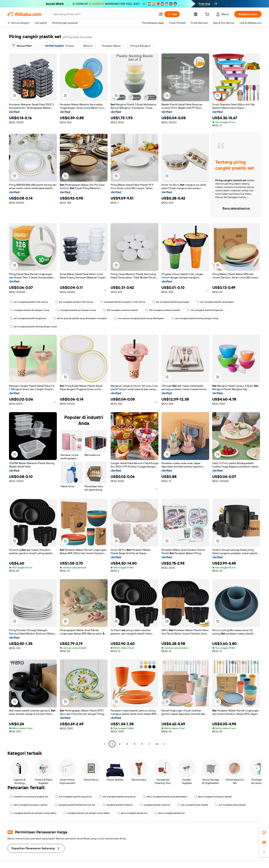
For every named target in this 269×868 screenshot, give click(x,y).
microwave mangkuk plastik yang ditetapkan (139, 318)
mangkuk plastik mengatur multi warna (123, 302)
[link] (264, 833)
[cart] (208, 15)
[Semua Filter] (22, 46)
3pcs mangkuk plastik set (132, 813)
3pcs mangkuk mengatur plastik (213, 797)
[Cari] (172, 14)
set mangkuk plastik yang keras (74, 797)
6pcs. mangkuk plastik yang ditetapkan (165, 797)
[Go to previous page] (105, 744)
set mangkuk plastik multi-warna (29, 302)
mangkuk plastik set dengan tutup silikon (33, 813)
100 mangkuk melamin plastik (120, 310)
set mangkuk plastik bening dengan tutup (195, 318)
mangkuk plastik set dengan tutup (30, 310)
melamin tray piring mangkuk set (29, 797)
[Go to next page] (164, 744)
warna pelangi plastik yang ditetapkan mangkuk (80, 318)
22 (157, 744)
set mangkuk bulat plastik (193, 805)
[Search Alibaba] (104, 14)
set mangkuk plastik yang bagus (171, 302)
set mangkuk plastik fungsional (205, 310)
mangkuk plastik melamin (117, 805)
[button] (161, 14)
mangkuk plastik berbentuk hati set (75, 805)
